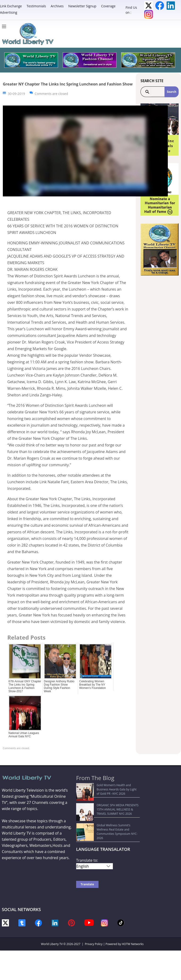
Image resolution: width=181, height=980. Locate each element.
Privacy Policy (94, 927)
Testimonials (36, 6)
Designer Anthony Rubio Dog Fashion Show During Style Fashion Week (59, 686)
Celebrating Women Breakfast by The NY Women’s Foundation (93, 685)
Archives (57, 6)
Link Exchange (11, 6)
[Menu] (5, 26)
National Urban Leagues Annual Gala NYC (24, 735)
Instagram (149, 14)
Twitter (149, 6)
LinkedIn (171, 6)
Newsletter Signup (82, 6)
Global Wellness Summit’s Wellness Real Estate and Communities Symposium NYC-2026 (105, 816)
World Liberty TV (52, 927)
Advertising (9, 12)
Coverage (108, 6)
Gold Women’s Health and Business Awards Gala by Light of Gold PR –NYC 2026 (107, 787)
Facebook (160, 6)
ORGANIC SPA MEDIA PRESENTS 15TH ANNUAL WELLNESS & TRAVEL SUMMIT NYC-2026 (107, 801)
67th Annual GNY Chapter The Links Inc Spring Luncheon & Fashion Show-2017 (25, 686)
